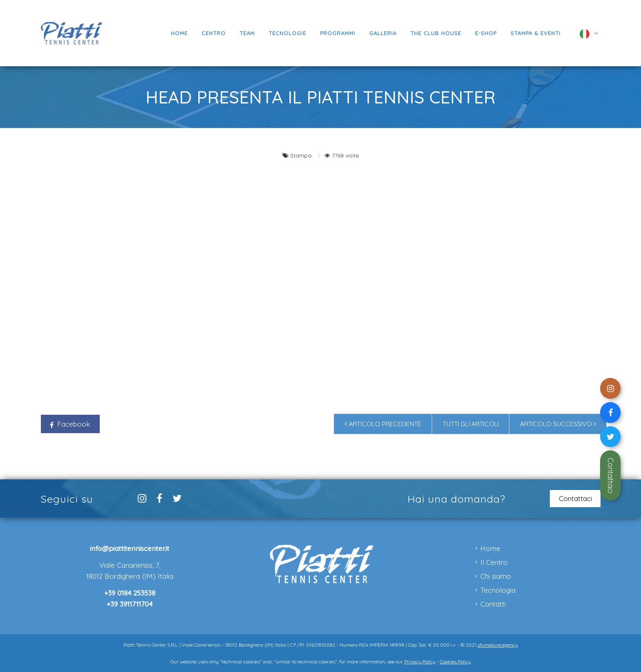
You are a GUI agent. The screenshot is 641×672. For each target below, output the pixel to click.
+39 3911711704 (130, 604)
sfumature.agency (498, 645)
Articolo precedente (383, 424)
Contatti (493, 604)
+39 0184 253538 (130, 593)
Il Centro (494, 562)
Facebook (70, 424)
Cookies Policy (455, 662)
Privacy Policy (420, 662)
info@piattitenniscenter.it (130, 548)
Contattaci (611, 475)
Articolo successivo (558, 424)
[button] (338, 33)
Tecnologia (498, 590)
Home (490, 548)
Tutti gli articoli (471, 424)
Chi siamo (496, 576)
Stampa (302, 155)
